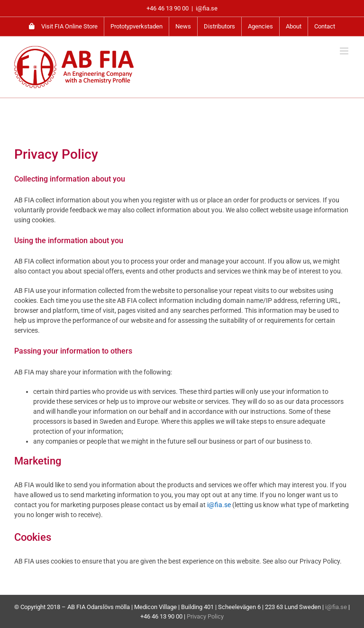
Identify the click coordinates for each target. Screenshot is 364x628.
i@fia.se (207, 8)
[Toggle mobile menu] (345, 51)
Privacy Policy (205, 616)
